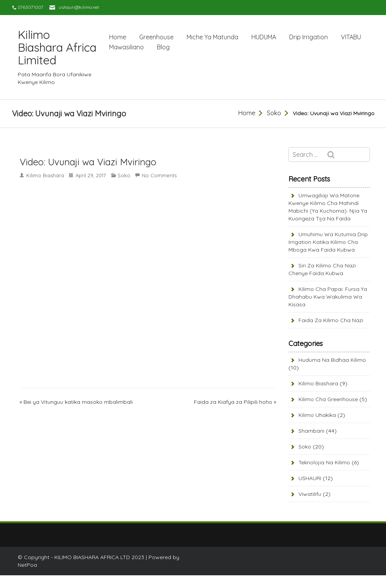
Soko (274, 113)
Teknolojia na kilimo (324, 462)
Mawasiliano (126, 47)
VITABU (351, 37)
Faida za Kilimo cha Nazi (331, 320)
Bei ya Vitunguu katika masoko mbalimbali (78, 402)
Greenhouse (156, 37)
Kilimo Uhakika (317, 415)
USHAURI (310, 478)
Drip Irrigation (308, 37)
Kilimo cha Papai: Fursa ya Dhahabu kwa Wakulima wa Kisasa (328, 297)
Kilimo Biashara (45, 175)
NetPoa (27, 565)
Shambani (311, 431)
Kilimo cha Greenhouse (328, 399)
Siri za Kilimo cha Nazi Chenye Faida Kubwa (322, 269)
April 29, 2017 (91, 175)
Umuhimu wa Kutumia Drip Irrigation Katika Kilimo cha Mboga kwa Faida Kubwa (328, 242)
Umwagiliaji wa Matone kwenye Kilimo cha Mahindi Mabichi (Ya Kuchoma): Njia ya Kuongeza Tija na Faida (328, 207)
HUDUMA (264, 37)
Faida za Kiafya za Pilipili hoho (233, 402)
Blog (163, 47)
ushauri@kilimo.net (79, 7)
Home (118, 37)
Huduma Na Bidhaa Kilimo (332, 360)
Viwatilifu (310, 494)
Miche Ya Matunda (212, 37)
